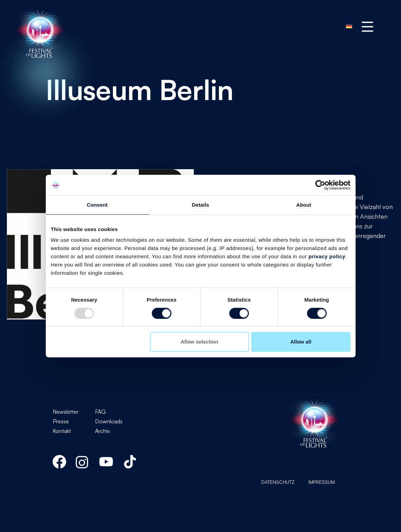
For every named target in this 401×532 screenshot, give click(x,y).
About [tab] (304, 205)
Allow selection (199, 342)
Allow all (301, 342)
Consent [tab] (97, 205)
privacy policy (327, 256)
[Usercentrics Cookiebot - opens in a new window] (320, 185)
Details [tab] (201, 205)
